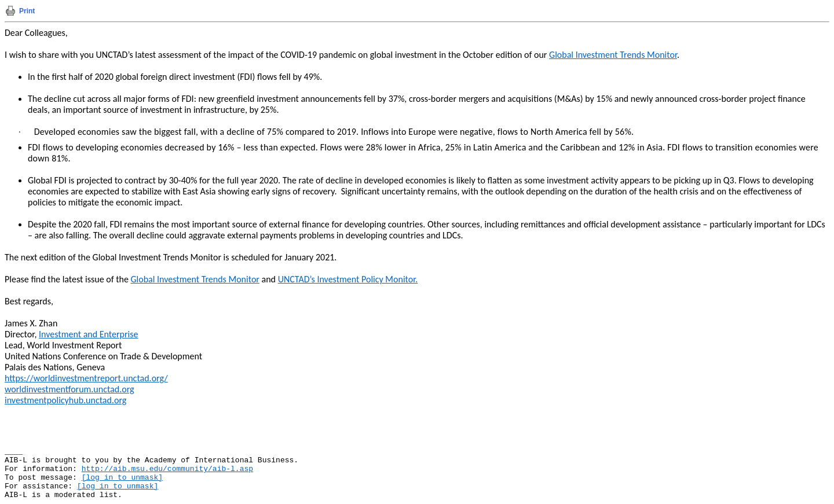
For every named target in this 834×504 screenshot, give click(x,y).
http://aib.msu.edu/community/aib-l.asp (167, 469)
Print (27, 11)
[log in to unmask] (122, 478)
